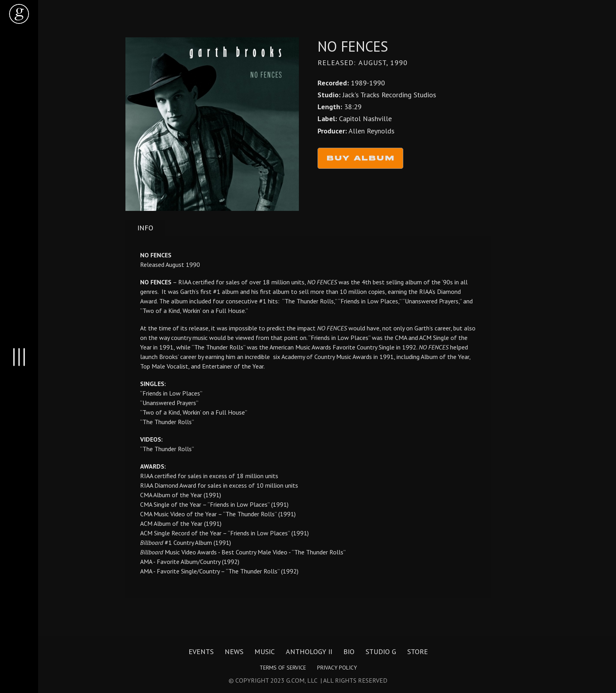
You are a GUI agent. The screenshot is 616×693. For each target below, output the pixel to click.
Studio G (381, 652)
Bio (349, 652)
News (234, 652)
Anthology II (309, 652)
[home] (19, 14)
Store (418, 652)
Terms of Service (283, 668)
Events (201, 652)
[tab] (145, 228)
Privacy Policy (337, 668)
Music (265, 652)
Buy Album (360, 158)
